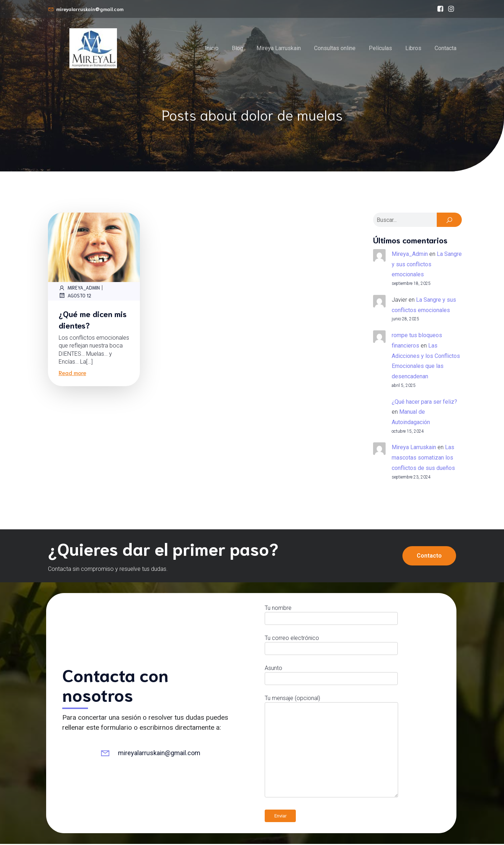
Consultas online (335, 48)
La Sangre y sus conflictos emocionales (427, 265)
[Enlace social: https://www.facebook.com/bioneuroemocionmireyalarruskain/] (440, 9)
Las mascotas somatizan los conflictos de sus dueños (423, 459)
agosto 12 (75, 296)
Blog (238, 48)
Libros (413, 48)
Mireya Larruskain (279, 48)
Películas (380, 48)
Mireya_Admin (79, 289)
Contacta (446, 48)
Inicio (212, 48)
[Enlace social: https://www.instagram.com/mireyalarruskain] (451, 9)
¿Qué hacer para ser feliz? (424, 403)
